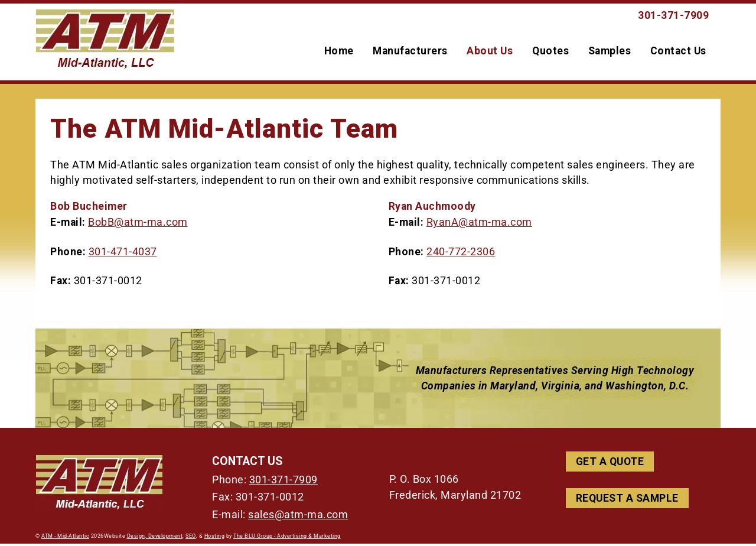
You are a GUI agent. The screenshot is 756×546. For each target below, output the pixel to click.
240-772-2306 (461, 254)
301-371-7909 (283, 482)
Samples (610, 52)
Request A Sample (627, 500)
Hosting (215, 538)
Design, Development (155, 538)
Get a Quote (610, 464)
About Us (490, 52)
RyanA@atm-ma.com (479, 225)
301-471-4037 (123, 254)
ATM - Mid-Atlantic (65, 538)
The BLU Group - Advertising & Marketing (287, 538)
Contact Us (678, 52)
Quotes (550, 52)
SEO (191, 538)
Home (339, 52)
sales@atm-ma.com (298, 517)
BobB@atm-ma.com (138, 225)
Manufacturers (410, 52)
